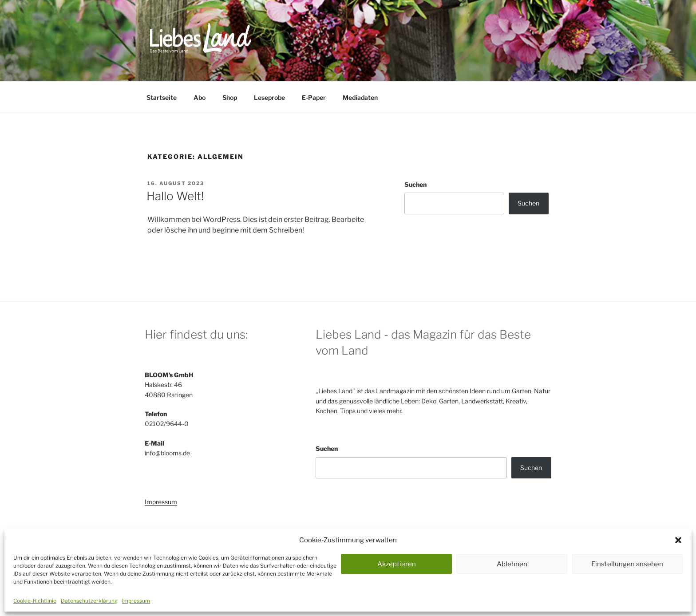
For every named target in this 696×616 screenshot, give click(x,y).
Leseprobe (269, 97)
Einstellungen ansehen (627, 564)
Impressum (136, 601)
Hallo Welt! (175, 196)
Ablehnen (512, 564)
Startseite (162, 97)
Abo (200, 97)
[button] (678, 540)
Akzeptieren (397, 564)
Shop (230, 97)
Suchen (415, 184)
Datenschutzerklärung (89, 601)
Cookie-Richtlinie (35, 601)
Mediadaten (360, 97)
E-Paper (314, 97)
